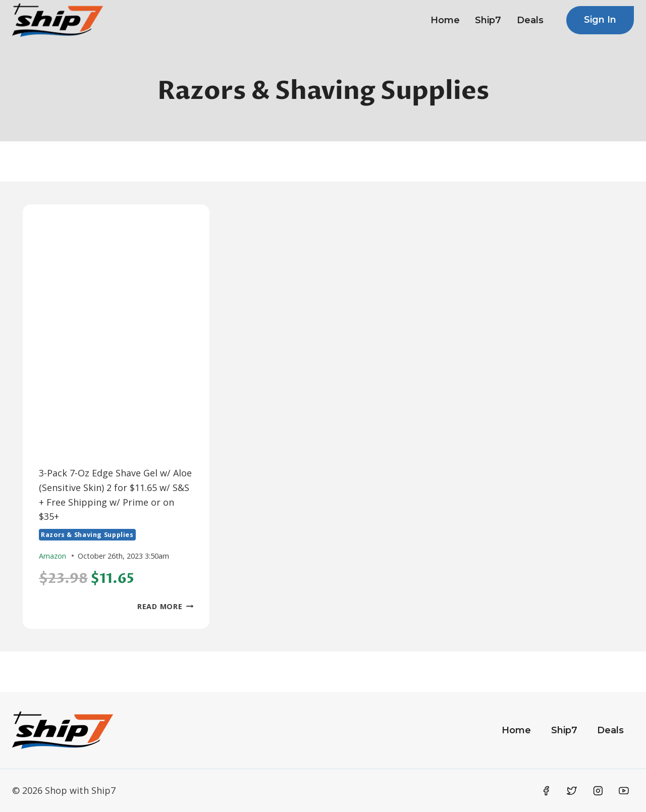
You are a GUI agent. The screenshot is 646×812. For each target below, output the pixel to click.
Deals (530, 20)
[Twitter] (572, 791)
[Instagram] (598, 791)
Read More (165, 606)
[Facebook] (546, 791)
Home (445, 20)
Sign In (600, 20)
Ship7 (488, 20)
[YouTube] (624, 791)
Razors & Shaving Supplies (87, 535)
